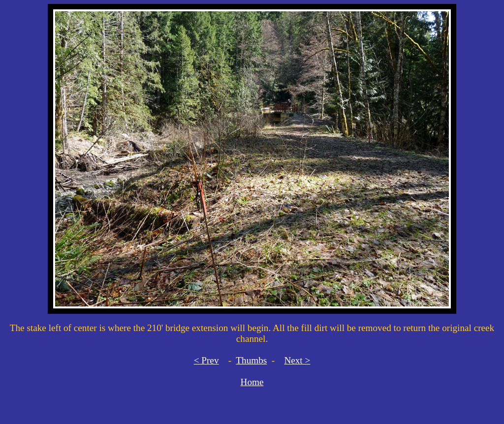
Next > (297, 360)
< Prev (206, 360)
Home (252, 382)
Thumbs (251, 360)
